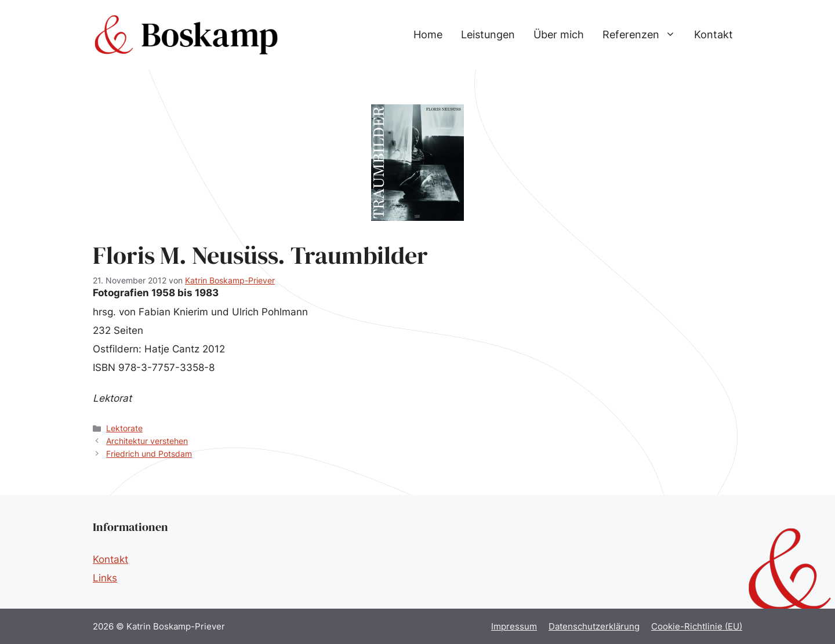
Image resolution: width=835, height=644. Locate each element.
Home (428, 34)
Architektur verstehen (147, 441)
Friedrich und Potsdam (149, 454)
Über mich (559, 34)
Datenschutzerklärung (594, 626)
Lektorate (124, 428)
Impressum (514, 626)
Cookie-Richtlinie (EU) (697, 626)
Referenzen (644, 35)
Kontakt (714, 34)
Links (105, 578)
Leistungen (488, 34)
